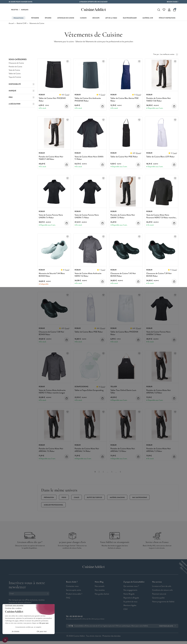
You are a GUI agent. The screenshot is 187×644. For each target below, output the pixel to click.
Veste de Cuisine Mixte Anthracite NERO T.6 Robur (88, 276)
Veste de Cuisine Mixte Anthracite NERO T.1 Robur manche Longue (52, 392)
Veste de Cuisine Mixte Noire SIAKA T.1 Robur (89, 159)
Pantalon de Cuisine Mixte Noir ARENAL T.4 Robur (87, 451)
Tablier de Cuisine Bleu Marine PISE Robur (125, 100)
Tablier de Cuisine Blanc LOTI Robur (160, 157)
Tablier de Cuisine (15, 74)
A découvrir (22, 105)
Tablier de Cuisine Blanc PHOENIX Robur (124, 334)
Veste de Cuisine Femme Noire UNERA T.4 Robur (51, 217)
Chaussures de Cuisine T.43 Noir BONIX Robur (123, 276)
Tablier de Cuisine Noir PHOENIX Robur (52, 100)
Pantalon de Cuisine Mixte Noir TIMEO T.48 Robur (51, 159)
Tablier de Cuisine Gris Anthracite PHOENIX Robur (88, 100)
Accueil (11, 24)
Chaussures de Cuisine (16, 64)
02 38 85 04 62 (76, 617)
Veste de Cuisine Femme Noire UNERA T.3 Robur (158, 334)
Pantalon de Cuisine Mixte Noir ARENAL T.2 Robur (159, 451)
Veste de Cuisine (14, 71)
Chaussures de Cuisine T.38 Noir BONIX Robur (51, 334)
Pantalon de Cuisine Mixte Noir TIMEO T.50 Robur (159, 100)
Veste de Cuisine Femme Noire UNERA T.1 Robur (87, 217)
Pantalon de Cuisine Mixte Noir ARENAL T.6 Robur (159, 392)
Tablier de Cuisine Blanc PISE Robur (89, 333)
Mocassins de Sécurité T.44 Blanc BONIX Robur (52, 276)
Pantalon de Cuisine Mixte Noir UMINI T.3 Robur (123, 217)
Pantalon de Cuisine (15, 67)
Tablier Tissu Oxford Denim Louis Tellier (123, 392)
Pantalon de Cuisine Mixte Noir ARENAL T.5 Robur (51, 451)
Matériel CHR (22, 24)
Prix (22, 98)
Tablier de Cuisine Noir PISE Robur (124, 157)
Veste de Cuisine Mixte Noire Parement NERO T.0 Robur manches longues (161, 218)
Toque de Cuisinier (15, 78)
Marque (22, 92)
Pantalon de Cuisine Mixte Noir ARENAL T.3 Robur (123, 451)
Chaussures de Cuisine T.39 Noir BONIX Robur (159, 276)
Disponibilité (22, 85)
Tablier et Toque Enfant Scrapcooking (89, 391)
